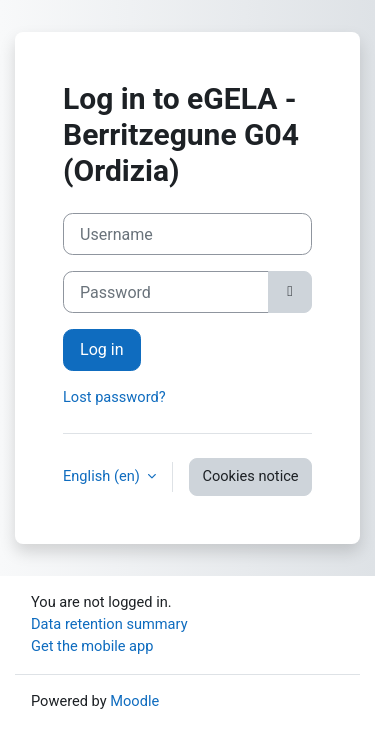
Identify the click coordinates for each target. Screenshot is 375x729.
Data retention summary (109, 624)
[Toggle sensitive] (290, 292)
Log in (102, 349)
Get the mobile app (92, 646)
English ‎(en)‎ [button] (103, 476)
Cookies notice (250, 476)
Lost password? (114, 397)
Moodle (134, 701)
